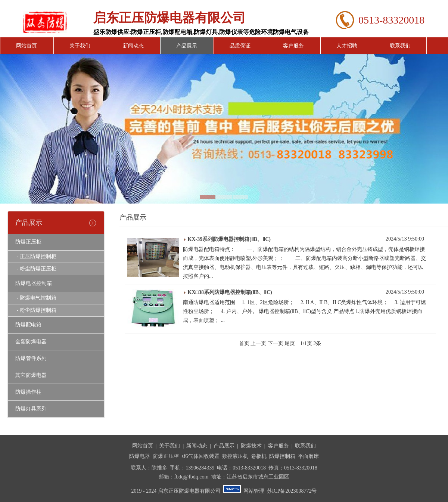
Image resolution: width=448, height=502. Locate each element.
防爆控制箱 (282, 456)
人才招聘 (347, 46)
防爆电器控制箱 (34, 283)
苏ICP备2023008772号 (292, 491)
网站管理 (254, 491)
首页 (244, 343)
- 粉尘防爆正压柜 (36, 269)
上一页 (258, 343)
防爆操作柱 (28, 392)
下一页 (276, 343)
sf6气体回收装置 (200, 456)
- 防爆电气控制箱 (36, 298)
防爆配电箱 (28, 325)
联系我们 (400, 46)
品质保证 (240, 46)
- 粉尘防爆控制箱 (36, 310)
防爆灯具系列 (31, 409)
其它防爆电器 (31, 375)
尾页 (290, 343)
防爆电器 (140, 456)
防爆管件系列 (31, 358)
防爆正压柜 (28, 242)
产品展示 (187, 46)
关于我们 (80, 46)
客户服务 (293, 46)
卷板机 (259, 456)
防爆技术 (251, 446)
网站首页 (27, 46)
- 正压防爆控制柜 (36, 256)
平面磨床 (308, 456)
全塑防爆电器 (31, 342)
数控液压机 (235, 456)
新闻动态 (133, 46)
